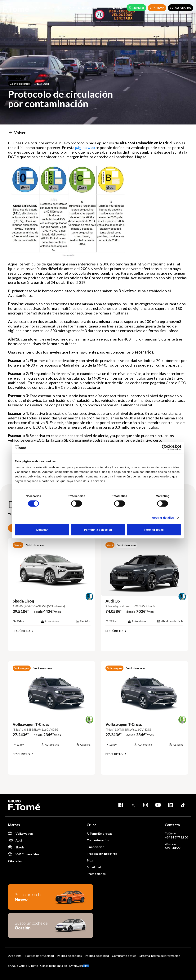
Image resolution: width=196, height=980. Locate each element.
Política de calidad (97, 956)
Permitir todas (154, 530)
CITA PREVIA (157, 8)
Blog (90, 860)
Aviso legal (15, 956)
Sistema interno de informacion (160, 956)
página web (85, 147)
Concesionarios (98, 840)
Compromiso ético (124, 956)
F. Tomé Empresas (88, 8)
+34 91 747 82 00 (176, 837)
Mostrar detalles (163, 518)
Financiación (96, 847)
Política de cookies (69, 956)
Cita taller (15, 861)
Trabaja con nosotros (102, 854)
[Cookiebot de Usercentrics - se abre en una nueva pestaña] (165, 447)
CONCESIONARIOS (180, 8)
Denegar (42, 530)
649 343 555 (173, 848)
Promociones (96, 874)
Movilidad (94, 867)
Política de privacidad (40, 956)
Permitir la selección (98, 530)
